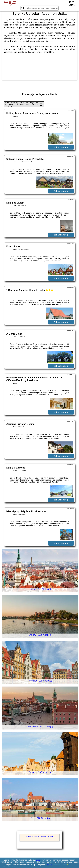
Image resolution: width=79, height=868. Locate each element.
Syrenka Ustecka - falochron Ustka (39, 836)
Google (39, 860)
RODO (50, 865)
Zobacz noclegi (61, 147)
